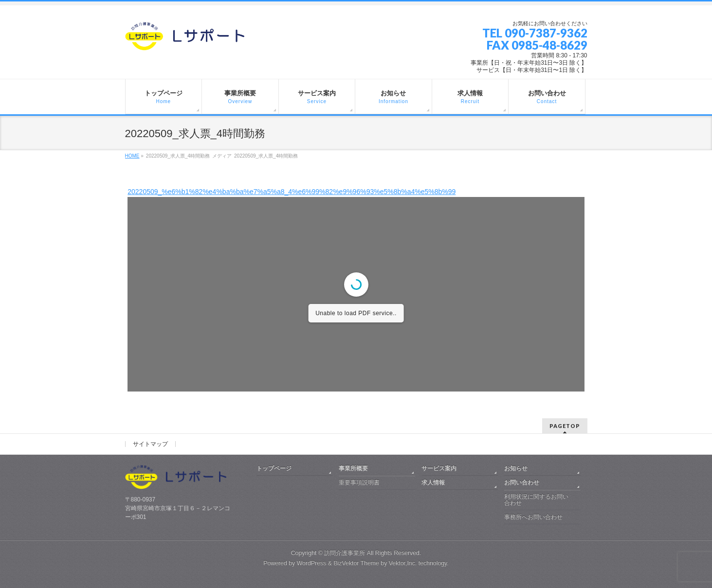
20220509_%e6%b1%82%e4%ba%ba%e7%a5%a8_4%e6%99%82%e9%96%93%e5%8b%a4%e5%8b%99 (292, 192)
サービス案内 (439, 468)
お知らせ (516, 468)
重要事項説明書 (359, 482)
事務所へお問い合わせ (533, 517)
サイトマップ (150, 444)
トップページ (274, 468)
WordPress (312, 563)
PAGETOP (565, 426)
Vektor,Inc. (403, 563)
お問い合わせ (522, 482)
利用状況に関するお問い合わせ (536, 500)
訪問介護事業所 (345, 553)
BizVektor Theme (356, 563)
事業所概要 (353, 468)
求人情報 (433, 482)
